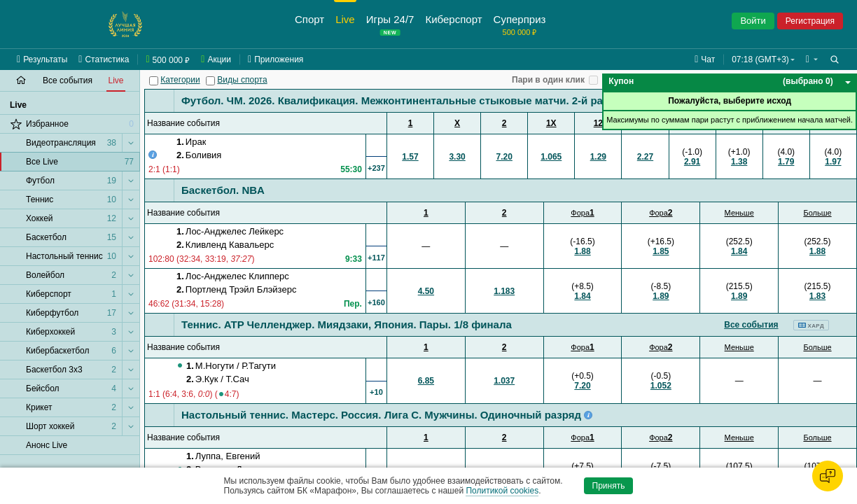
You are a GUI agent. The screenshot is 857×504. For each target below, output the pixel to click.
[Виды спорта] (210, 81)
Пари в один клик (548, 80)
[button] (812, 59)
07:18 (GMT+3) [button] (760, 59)
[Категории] (154, 81)
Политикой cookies (502, 491)
